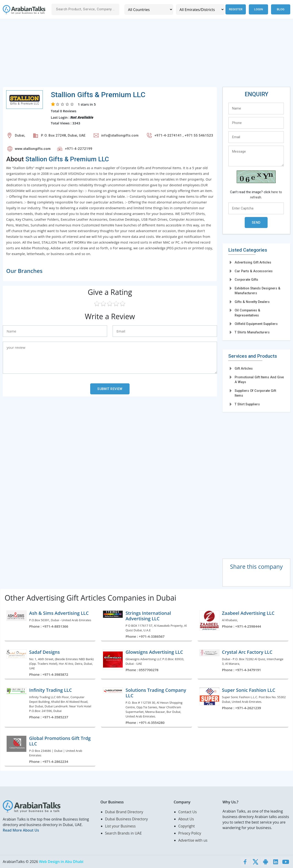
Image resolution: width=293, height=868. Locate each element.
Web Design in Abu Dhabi (61, 862)
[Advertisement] (140, 55)
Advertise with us (193, 840)
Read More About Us (21, 830)
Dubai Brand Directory (124, 812)
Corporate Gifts (246, 280)
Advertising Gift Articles (253, 262)
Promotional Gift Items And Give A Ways (259, 380)
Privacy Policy (190, 833)
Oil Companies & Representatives (247, 313)
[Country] (149, 10)
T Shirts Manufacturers (252, 332)
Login (258, 9)
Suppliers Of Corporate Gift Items (255, 393)
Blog (281, 9)
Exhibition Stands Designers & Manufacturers (258, 291)
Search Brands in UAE (123, 833)
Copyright (187, 826)
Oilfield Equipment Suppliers (256, 324)
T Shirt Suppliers (247, 404)
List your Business (120, 826)
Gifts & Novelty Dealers (252, 302)
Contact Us (188, 812)
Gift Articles (244, 368)
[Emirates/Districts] (200, 10)
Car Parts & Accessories (254, 271)
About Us (186, 819)
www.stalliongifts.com (33, 149)
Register (235, 9)
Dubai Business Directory (126, 819)
